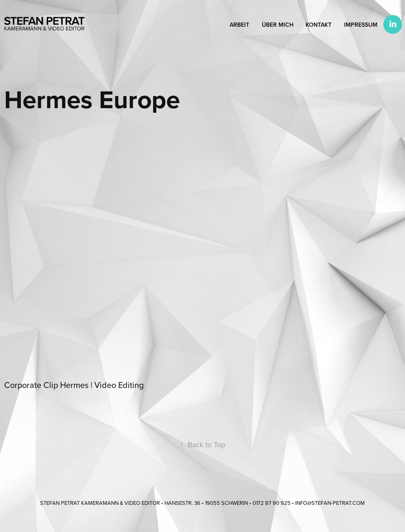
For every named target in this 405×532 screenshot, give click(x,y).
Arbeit (239, 25)
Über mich (278, 25)
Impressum (361, 25)
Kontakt (319, 25)
